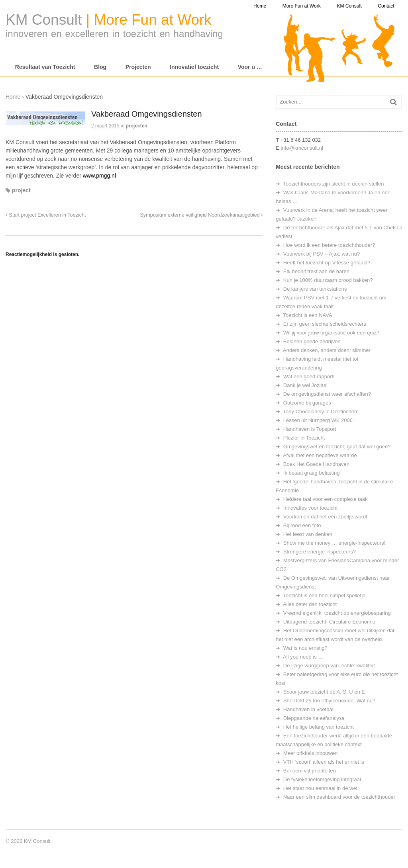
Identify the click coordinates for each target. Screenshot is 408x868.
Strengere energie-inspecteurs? (320, 552)
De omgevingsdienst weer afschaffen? (327, 394)
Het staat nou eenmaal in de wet (320, 788)
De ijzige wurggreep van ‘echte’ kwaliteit (329, 666)
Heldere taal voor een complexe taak (326, 499)
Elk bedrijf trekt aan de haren (316, 271)
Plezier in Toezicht (304, 438)
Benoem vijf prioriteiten (310, 771)
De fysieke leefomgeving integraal (322, 779)
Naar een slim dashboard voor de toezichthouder (339, 797)
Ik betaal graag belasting (312, 473)
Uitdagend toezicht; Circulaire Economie (329, 622)
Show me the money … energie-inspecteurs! (334, 543)
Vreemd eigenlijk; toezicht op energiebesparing (337, 613)
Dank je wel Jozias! (305, 385)
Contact (386, 6)
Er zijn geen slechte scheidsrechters (325, 324)
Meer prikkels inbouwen (311, 753)
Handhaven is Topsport (310, 429)
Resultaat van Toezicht (45, 67)
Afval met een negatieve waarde (320, 455)
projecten (137, 126)
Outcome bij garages (307, 403)
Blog (100, 67)
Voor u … (250, 67)
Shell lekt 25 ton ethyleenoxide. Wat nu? (330, 701)
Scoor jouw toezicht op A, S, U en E (324, 692)
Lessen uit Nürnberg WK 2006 (318, 420)
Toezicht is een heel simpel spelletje (325, 595)
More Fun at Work (302, 6)
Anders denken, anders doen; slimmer (327, 350)
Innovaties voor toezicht (311, 508)
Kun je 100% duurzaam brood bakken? (328, 280)
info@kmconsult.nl (302, 148)
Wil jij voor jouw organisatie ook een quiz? (331, 333)
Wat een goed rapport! (309, 376)
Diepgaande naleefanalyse (314, 718)
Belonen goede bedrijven (312, 341)
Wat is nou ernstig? (305, 648)
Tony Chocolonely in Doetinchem (321, 412)
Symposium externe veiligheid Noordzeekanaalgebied (201, 215)
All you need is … (303, 657)
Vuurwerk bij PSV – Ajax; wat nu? (322, 254)
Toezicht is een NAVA (308, 315)
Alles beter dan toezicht (310, 604)
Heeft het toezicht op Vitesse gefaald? (327, 263)
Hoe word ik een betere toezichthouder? (329, 245)
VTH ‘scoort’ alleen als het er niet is (324, 762)
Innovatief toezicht (194, 67)
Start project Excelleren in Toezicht (46, 215)
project (21, 190)
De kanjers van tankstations (315, 289)
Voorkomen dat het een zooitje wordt (325, 517)
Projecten (138, 67)
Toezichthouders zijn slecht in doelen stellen (334, 184)
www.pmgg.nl (99, 176)
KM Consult (349, 6)
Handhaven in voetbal (308, 709)
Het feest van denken (308, 534)
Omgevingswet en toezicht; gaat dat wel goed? (337, 447)
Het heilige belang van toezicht (319, 727)
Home (260, 6)
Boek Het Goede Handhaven (316, 464)
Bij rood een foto (302, 525)
